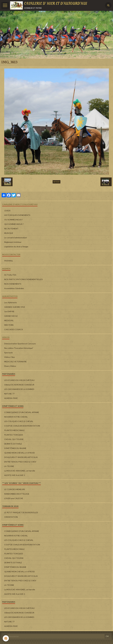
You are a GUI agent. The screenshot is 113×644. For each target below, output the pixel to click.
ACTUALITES (10, 275)
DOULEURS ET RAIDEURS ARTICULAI (21, 457)
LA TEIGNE (9, 466)
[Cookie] (6, 638)
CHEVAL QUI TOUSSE (14, 439)
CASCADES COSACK (14, 329)
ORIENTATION (11, 517)
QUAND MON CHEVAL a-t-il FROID (19, 453)
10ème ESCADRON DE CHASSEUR (19, 385)
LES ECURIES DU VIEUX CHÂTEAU (19, 380)
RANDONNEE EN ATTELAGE (17, 494)
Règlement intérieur (13, 242)
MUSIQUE (9, 233)
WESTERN (9, 325)
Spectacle (8, 353)
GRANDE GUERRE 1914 (15, 307)
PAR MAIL (9, 261)
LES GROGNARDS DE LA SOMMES (19, 389)
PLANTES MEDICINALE (14, 430)
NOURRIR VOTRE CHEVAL (16, 417)
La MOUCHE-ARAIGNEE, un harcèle (20, 471)
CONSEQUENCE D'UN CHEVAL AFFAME (22, 412)
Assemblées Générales (14, 288)
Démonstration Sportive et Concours (20, 344)
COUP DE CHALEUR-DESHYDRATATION (22, 426)
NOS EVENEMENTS (13, 284)
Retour (56, 182)
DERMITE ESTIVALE (13, 444)
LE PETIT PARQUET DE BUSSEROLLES (21, 512)
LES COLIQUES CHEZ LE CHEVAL (19, 421)
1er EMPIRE (9, 311)
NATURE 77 (9, 394)
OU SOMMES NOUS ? (14, 220)
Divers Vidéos (10, 366)
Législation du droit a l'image (16, 247)
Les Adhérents (11, 302)
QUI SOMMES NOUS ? (14, 224)
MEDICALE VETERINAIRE (15, 362)
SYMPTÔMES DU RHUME (15, 448)
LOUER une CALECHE (14, 498)
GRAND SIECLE (11, 316)
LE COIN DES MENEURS (15, 489)
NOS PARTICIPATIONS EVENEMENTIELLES (23, 279)
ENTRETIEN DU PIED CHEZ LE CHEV (20, 462)
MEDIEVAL (9, 320)
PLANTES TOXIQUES (14, 435)
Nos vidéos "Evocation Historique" (19, 348)
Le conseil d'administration (16, 238)
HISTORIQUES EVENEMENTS (17, 215)
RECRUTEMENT (11, 229)
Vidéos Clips (10, 357)
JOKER (7, 211)
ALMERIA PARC (11, 398)
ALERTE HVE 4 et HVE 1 (15, 475)
